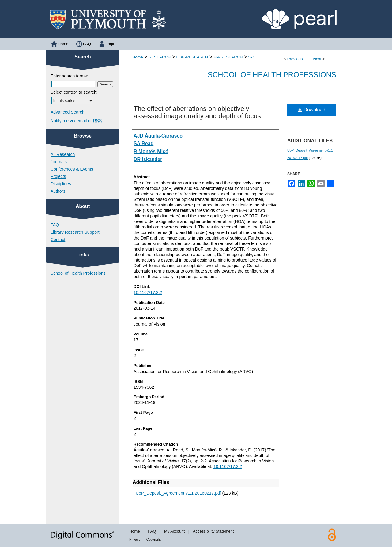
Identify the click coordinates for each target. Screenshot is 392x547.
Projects (58, 176)
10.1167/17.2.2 (148, 292)
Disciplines (61, 184)
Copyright (154, 539)
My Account (174, 531)
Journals (59, 162)
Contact (58, 240)
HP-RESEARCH (228, 57)
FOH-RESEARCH (192, 57)
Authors (58, 191)
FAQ (55, 225)
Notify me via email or (76, 121)
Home (138, 57)
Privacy (135, 539)
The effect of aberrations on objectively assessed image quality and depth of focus (197, 112)
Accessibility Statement (213, 531)
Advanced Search (68, 112)
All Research (63, 154)
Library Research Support (75, 232)
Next (317, 59)
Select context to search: (74, 92)
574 (252, 57)
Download (312, 110)
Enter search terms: (69, 76)
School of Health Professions (272, 75)
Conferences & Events (72, 169)
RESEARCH (160, 57)
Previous (295, 59)
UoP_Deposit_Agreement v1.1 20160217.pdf (178, 493)
